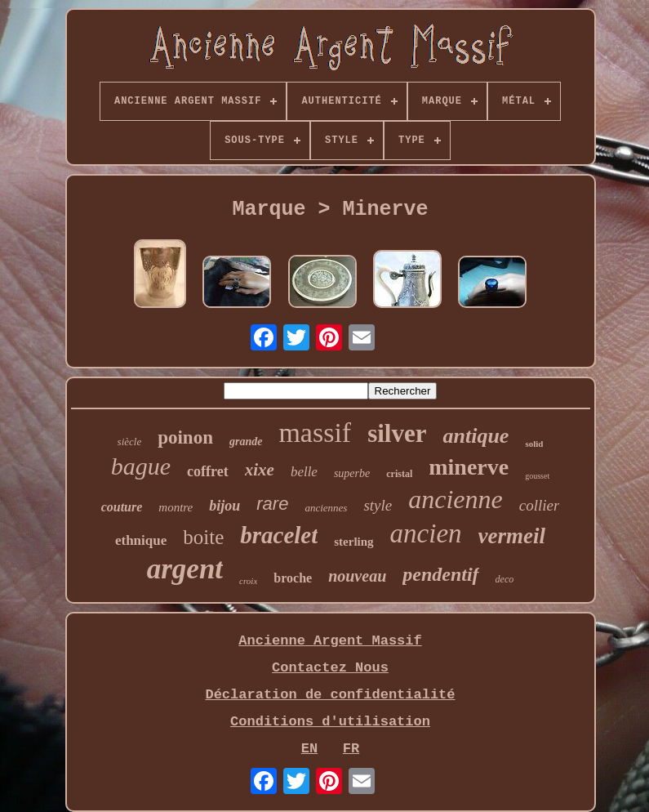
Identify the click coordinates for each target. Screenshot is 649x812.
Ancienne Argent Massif (330, 641)
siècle (130, 442)
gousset (537, 476)
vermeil (512, 536)
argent (185, 569)
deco (505, 579)
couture (122, 507)
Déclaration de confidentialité (330, 695)
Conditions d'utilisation (330, 722)
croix (248, 581)
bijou (224, 506)
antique (476, 436)
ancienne (456, 499)
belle (304, 472)
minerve (469, 467)
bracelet (279, 535)
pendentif (440, 574)
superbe (352, 473)
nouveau (357, 576)
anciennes (326, 508)
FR (351, 749)
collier (540, 505)
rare (272, 504)
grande (246, 442)
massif (315, 433)
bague (141, 466)
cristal (399, 474)
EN (309, 749)
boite (203, 537)
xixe (260, 470)
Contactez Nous (330, 668)
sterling (353, 542)
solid (534, 444)
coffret (208, 471)
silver (397, 433)
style (378, 505)
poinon (185, 437)
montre (176, 507)
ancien (426, 533)
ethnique (141, 540)
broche (293, 578)
